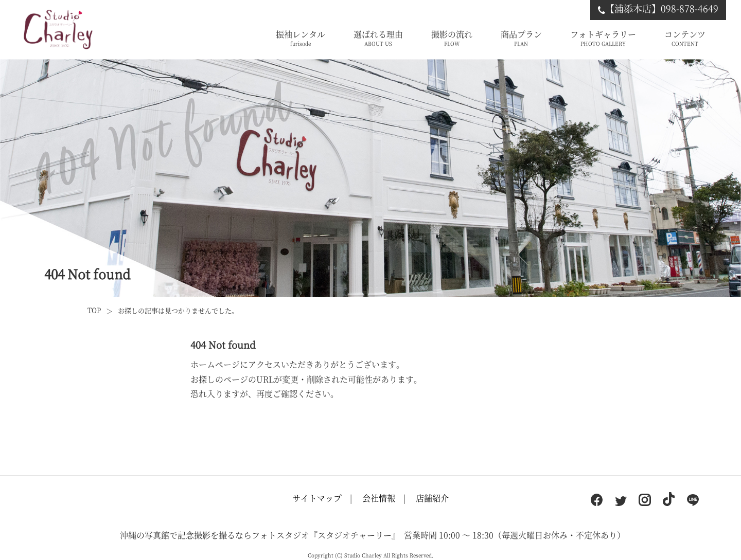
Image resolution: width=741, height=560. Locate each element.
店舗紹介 (432, 498)
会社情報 (379, 498)
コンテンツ (685, 39)
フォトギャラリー (603, 39)
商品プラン (521, 39)
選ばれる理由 (378, 39)
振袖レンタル (301, 39)
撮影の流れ (452, 39)
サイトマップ (317, 498)
